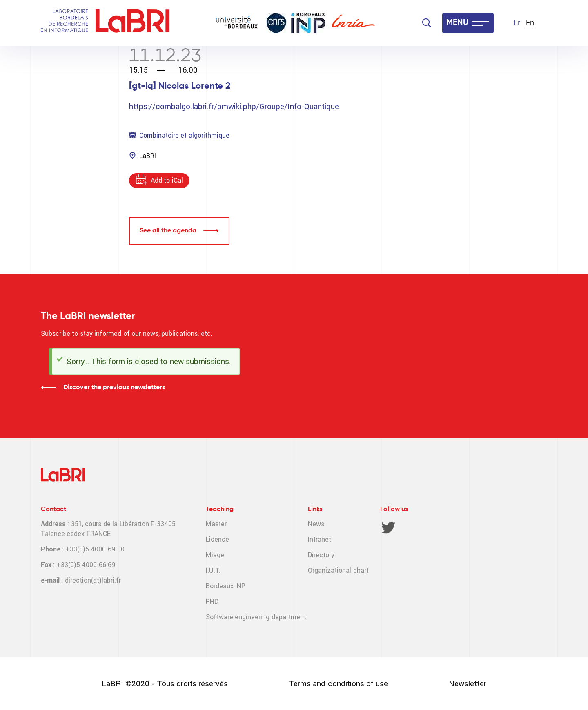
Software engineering (238, 617)
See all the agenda (168, 231)
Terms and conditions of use (338, 684)
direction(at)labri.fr (93, 580)
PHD (212, 602)
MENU (457, 23)
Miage (215, 555)
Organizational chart (338, 570)
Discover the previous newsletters (114, 388)
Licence (217, 539)
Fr (517, 23)
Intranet (320, 539)
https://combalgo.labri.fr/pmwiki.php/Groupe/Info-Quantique (234, 106)
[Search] (427, 23)
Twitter (388, 527)
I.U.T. (213, 570)
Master (216, 524)
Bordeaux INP (226, 586)
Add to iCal (167, 180)
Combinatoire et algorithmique (184, 135)
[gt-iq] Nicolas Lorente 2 (180, 86)
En (530, 23)
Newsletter (468, 684)
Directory (321, 555)
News (316, 524)
